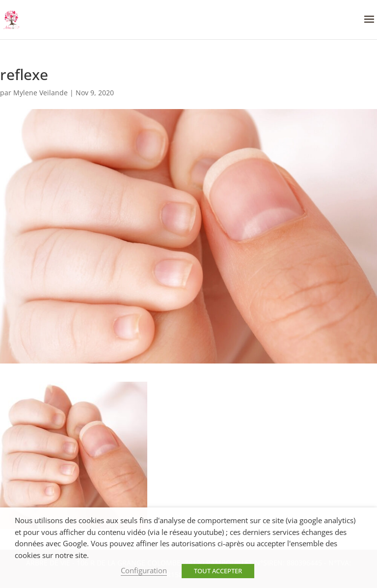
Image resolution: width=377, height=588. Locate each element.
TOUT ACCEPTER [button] (218, 571)
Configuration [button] (144, 570)
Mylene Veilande (40, 93)
